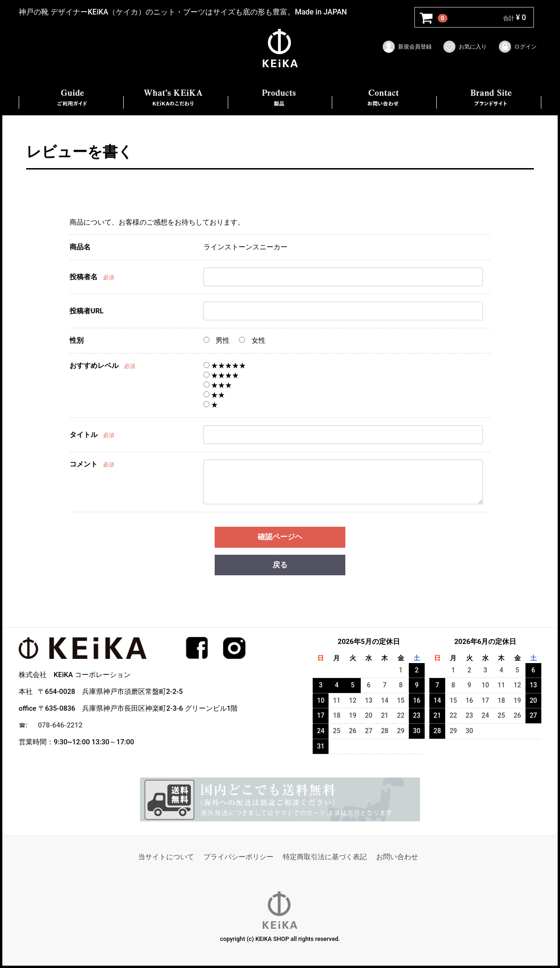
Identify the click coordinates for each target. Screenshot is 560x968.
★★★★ (221, 375)
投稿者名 (84, 277)
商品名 (80, 247)
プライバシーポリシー (238, 857)
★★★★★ (225, 366)
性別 (77, 340)
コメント (84, 464)
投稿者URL (87, 311)
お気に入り (465, 47)
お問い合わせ (397, 857)
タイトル (84, 435)
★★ (214, 395)
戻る (280, 565)
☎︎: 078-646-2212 (51, 726)
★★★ (218, 385)
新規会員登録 (407, 47)
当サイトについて (166, 857)
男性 (217, 340)
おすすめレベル (94, 366)
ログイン (517, 47)
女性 (252, 340)
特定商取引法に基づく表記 (325, 857)
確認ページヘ (280, 537)
